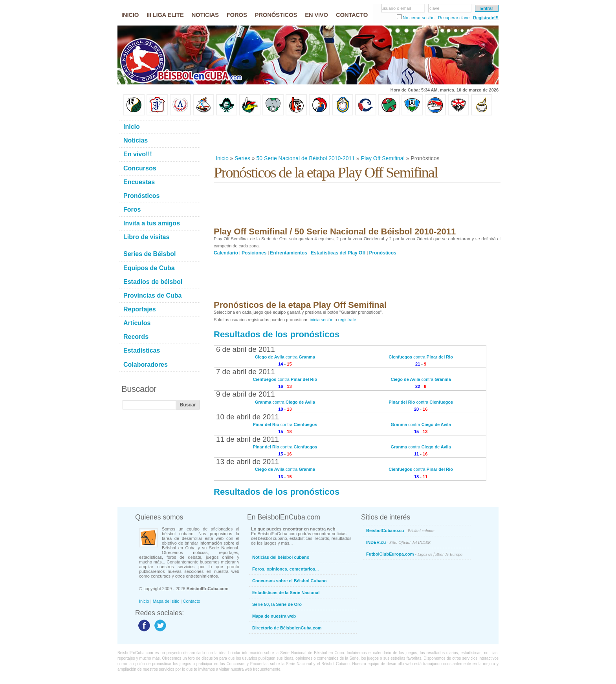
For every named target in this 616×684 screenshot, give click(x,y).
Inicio (222, 158)
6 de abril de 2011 (246, 349)
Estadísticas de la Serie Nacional (286, 593)
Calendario (226, 253)
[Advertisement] (357, 135)
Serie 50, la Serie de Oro (277, 604)
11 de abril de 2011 (247, 439)
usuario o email (396, 8)
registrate (347, 320)
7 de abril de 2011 (246, 372)
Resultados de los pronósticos (277, 334)
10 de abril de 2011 (247, 417)
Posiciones (254, 253)
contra (285, 357)
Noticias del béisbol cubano (281, 557)
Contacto (192, 601)
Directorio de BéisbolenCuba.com (287, 628)
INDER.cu (398, 542)
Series (242, 158)
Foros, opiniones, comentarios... (285, 569)
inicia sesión (322, 320)
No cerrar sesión (419, 18)
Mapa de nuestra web (274, 616)
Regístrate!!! (486, 18)
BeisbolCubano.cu (400, 530)
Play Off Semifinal (383, 158)
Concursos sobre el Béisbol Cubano (289, 581)
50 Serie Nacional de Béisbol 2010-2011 (306, 158)
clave (434, 8)
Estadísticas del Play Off (338, 253)
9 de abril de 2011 (246, 394)
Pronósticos (382, 253)
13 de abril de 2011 (247, 462)
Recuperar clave (454, 18)
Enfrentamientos (289, 253)
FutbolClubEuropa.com (414, 554)
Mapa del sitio (166, 601)
